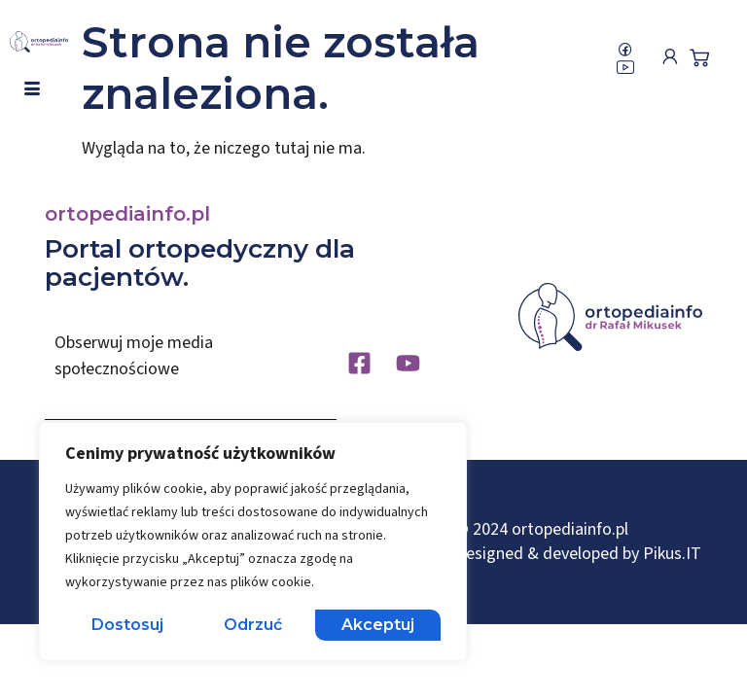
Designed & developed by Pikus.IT (578, 554)
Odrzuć (253, 625)
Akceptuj (378, 625)
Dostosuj (127, 625)
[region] (253, 542)
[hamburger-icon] (32, 89)
